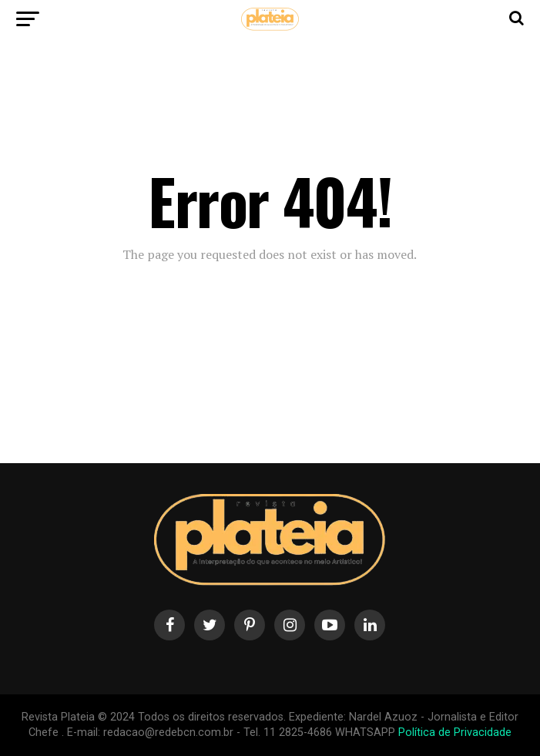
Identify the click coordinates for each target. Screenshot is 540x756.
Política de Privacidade (455, 732)
